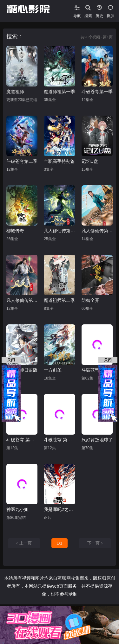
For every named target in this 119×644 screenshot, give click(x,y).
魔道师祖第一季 (59, 92)
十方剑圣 (53, 370)
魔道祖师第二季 (59, 300)
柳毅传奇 (15, 231)
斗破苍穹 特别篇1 (97, 370)
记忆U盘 (90, 161)
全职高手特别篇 (59, 161)
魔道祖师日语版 (22, 370)
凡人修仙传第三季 (97, 231)
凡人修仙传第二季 (59, 231)
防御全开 (90, 300)
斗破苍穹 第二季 (59, 440)
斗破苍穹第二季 (22, 161)
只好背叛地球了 (97, 440)
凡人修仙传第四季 (22, 300)
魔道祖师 (15, 92)
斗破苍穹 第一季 (22, 440)
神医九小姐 (17, 509)
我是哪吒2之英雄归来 (59, 509)
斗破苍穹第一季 (97, 92)
